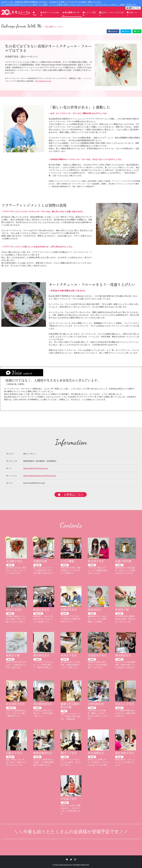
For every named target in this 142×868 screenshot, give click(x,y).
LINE (137, 31)
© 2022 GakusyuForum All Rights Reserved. (71, 865)
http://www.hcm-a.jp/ (43, 81)
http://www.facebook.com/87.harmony (40, 476)
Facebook (113, 31)
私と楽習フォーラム (71, 14)
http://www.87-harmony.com (35, 468)
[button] (67, 859)
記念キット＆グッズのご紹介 (111, 14)
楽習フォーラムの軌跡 (50, 14)
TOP (35, 14)
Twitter (126, 31)
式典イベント (132, 14)
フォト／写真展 (89, 14)
